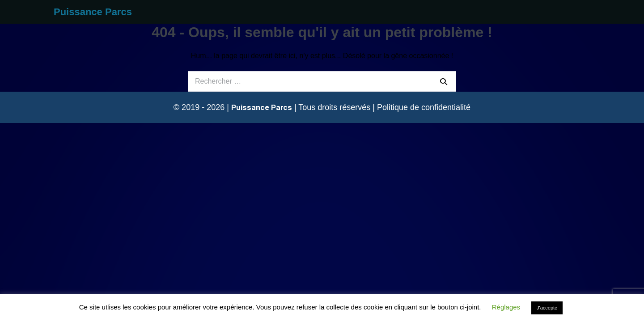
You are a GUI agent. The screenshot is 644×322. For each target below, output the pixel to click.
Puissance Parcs (93, 12)
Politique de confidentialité (424, 107)
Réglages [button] (506, 307)
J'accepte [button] (547, 308)
